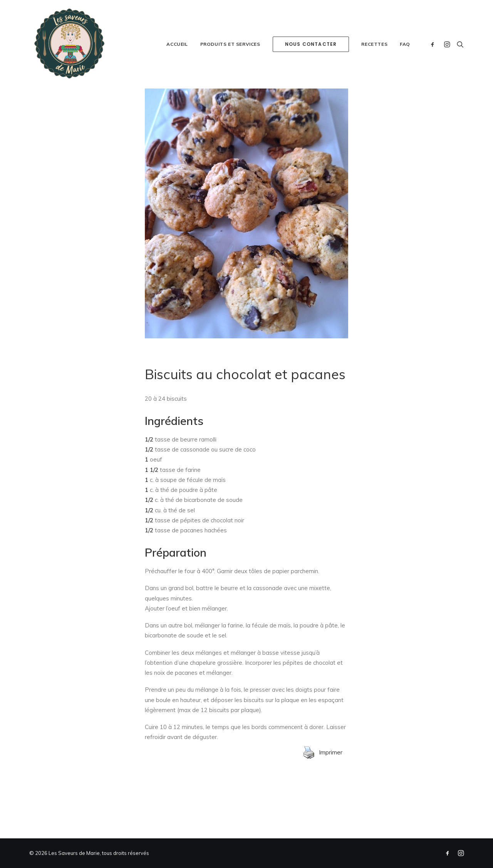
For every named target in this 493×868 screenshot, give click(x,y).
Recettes (374, 44)
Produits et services (230, 44)
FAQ (405, 44)
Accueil (177, 44)
